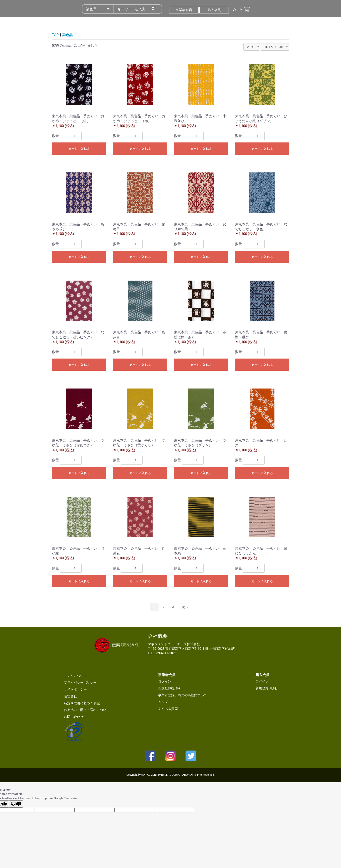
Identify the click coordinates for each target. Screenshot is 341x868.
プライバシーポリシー (80, 683)
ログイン (165, 681)
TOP (55, 35)
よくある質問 (168, 709)
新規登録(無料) (169, 688)
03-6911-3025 (166, 653)
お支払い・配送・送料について (87, 710)
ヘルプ (163, 702)
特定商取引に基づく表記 (82, 703)
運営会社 (70, 696)
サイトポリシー (75, 689)
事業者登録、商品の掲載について (183, 695)
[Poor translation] (16, 804)
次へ (185, 607)
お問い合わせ (74, 717)
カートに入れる (79, 149)
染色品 (67, 35)
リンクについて (75, 676)
